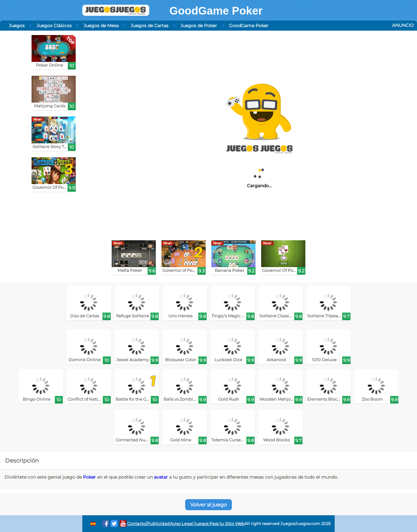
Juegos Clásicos (54, 26)
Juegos (17, 26)
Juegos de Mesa (101, 26)
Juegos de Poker (199, 26)
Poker (89, 477)
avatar (161, 477)
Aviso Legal (182, 524)
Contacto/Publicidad (148, 524)
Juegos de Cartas (150, 26)
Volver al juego (208, 505)
